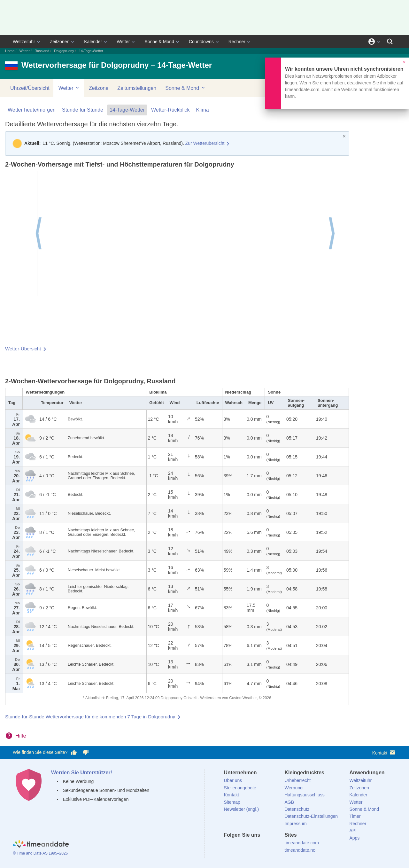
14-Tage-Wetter (127, 110)
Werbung (293, 788)
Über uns (233, 780)
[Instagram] (261, 847)
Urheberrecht (297, 780)
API (353, 831)
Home (10, 51)
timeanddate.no (300, 850)
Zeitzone (99, 88)
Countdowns (201, 42)
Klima (203, 110)
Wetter (123, 42)
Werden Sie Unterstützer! (82, 773)
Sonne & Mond (159, 42)
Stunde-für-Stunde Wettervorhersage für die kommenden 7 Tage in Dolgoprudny (90, 717)
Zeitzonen (60, 42)
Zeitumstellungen (137, 88)
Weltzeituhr (24, 42)
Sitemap (232, 802)
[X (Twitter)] (239, 847)
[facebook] (229, 847)
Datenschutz (297, 809)
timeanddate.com (301, 843)
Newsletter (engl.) (242, 809)
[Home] (41, 845)
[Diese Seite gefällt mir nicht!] (85, 753)
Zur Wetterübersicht (205, 143)
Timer (355, 816)
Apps (354, 838)
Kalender (93, 42)
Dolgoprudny (64, 51)
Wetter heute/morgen (32, 110)
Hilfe (21, 736)
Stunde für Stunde (83, 110)
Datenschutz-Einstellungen (311, 816)
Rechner (237, 42)
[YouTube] (272, 847)
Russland (42, 51)
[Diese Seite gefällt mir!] (74, 753)
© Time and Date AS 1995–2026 (40, 853)
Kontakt (384, 752)
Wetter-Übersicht (23, 349)
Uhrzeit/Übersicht (30, 88)
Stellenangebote (240, 788)
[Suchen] (390, 42)
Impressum (295, 824)
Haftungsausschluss (304, 795)
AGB (289, 802)
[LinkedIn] (250, 847)
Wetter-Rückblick (170, 110)
